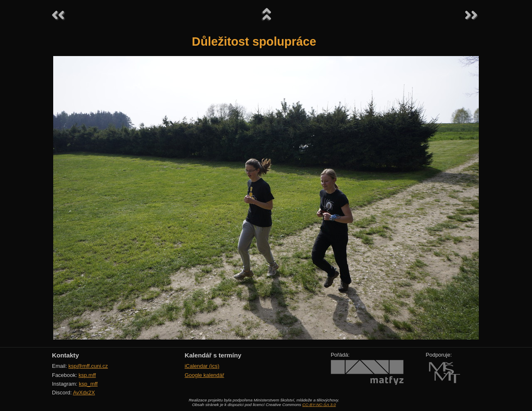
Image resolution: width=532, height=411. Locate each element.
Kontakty (65, 355)
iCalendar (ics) (202, 366)
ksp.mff (87, 375)
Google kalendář (204, 375)
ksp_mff (88, 384)
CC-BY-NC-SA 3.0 (319, 405)
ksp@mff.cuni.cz (88, 366)
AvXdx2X (84, 393)
